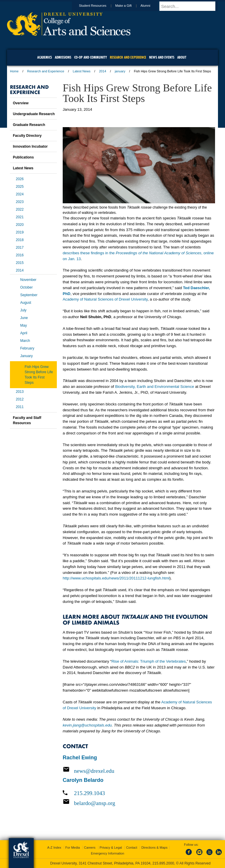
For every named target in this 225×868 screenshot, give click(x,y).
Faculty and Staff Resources (27, 420)
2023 (20, 202)
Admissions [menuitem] (63, 57)
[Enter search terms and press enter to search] (191, 6)
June (24, 318)
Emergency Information (108, 853)
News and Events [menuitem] (162, 57)
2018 (20, 240)
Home (14, 71)
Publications (23, 157)
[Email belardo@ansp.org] (139, 803)
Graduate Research (29, 125)
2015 (20, 263)
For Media (73, 847)
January (27, 356)
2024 (20, 194)
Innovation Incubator (30, 146)
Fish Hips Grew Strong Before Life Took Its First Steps (39, 375)
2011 (20, 407)
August (26, 303)
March (25, 341)
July (23, 310)
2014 (103, 71)
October (27, 287)
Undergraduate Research (34, 114)
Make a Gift (129, 6)
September (29, 295)
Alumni (151, 6)
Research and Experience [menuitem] (128, 57)
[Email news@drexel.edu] (139, 771)
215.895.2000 (163, 863)
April (24, 333)
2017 (20, 248)
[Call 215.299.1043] (139, 793)
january (120, 71)
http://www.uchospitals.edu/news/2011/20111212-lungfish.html (116, 578)
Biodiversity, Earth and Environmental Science (155, 387)
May (24, 325)
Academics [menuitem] (45, 57)
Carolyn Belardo (83, 780)
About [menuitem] (182, 57)
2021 (20, 217)
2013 (20, 392)
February (27, 348)
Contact (132, 847)
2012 (20, 399)
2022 (20, 209)
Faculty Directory (27, 136)
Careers (90, 847)
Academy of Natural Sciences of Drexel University (105, 299)
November (28, 280)
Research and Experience (46, 71)
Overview (21, 103)
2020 (20, 225)
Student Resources (98, 6)
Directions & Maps (154, 847)
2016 (20, 255)
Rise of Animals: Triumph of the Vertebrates (149, 661)
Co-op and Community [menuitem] (91, 57)
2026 (20, 179)
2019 (20, 232)
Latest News (82, 71)
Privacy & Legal (111, 847)
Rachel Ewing (80, 758)
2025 (20, 187)
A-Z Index (54, 847)
